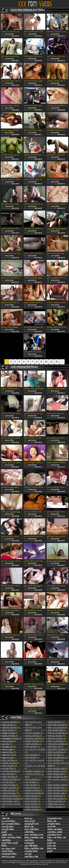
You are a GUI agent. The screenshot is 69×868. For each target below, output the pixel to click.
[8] (33, 804)
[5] (10, 763)
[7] (9, 782)
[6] (9, 747)
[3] (11, 722)
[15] (56, 760)
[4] (9, 730)
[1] (10, 733)
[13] (34, 741)
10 (46, 362)
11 (52, 362)
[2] (9, 725)
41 (57, 362)
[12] (11, 793)
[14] (11, 796)
